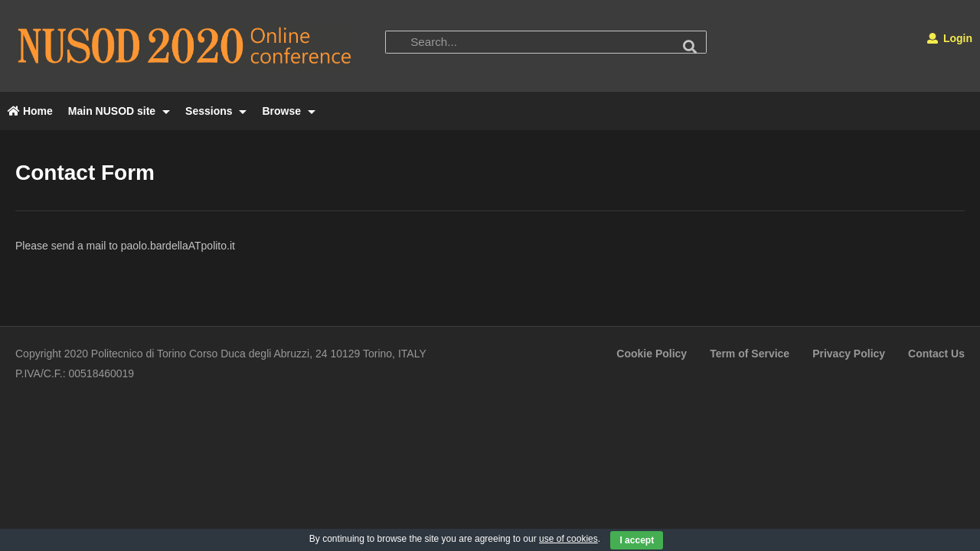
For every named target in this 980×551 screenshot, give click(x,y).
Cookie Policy (652, 354)
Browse (288, 111)
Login (950, 38)
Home (30, 111)
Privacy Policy (849, 354)
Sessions (216, 111)
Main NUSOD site (119, 111)
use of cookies (568, 539)
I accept (637, 540)
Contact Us (936, 354)
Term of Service (750, 354)
